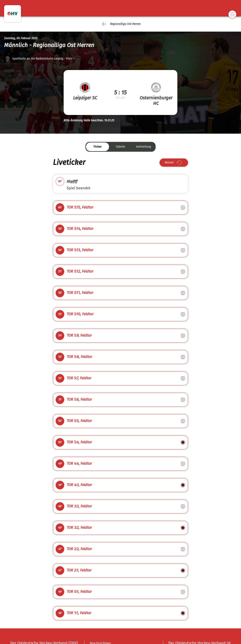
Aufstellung (143, 147)
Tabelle (120, 147)
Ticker (98, 147)
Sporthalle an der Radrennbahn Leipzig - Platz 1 (43, 59)
